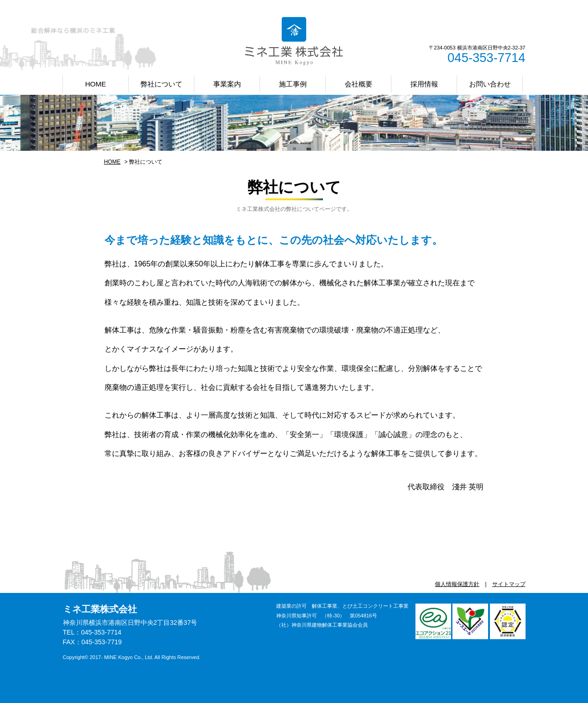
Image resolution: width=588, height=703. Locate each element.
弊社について (161, 84)
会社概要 (359, 84)
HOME (96, 84)
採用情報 (424, 84)
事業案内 (227, 84)
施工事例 (293, 84)
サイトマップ (509, 584)
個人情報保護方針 (457, 584)
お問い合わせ (490, 84)
